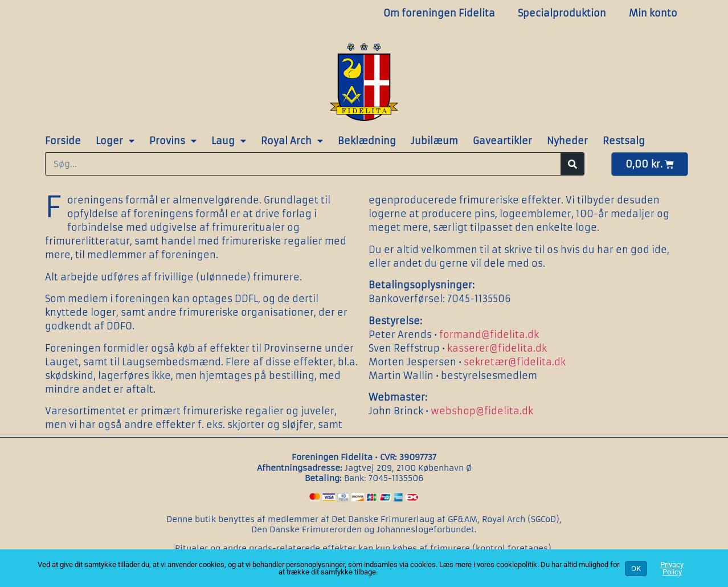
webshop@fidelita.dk (482, 411)
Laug (229, 141)
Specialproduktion (562, 13)
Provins (173, 141)
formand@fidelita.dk (489, 335)
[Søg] (572, 164)
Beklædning (367, 141)
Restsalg (624, 141)
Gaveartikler (502, 141)
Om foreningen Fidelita (439, 13)
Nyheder (567, 141)
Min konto (653, 13)
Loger (115, 141)
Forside (63, 141)
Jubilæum (434, 141)
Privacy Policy (672, 568)
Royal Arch (292, 141)
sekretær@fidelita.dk (515, 362)
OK (636, 568)
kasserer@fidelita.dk (497, 348)
